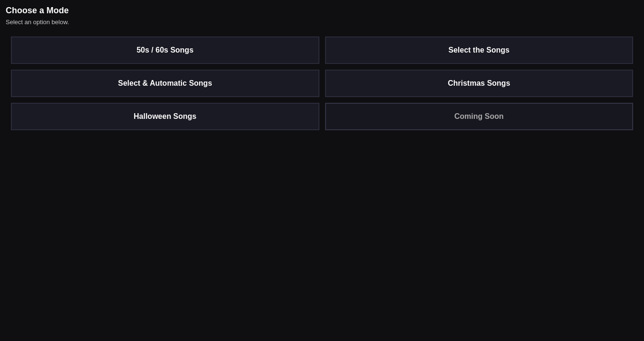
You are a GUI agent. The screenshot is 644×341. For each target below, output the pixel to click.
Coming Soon (479, 116)
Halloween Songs (165, 116)
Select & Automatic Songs (165, 83)
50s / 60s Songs (165, 50)
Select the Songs (479, 50)
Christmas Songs (479, 83)
